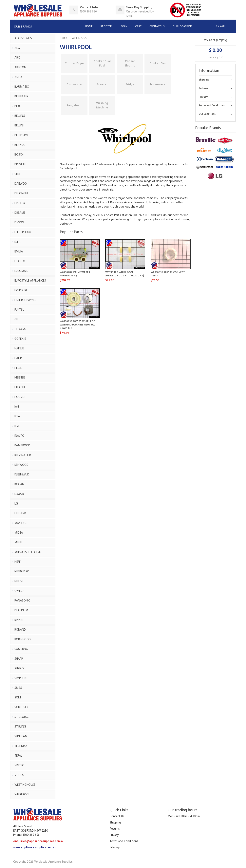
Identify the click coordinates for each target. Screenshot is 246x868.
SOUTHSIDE (22, 707)
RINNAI (19, 620)
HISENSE (20, 378)
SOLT (18, 698)
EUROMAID (21, 271)
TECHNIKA (21, 746)
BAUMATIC (22, 87)
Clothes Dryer (74, 64)
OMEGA (19, 591)
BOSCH (19, 155)
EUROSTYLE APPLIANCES (30, 281)
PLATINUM (21, 610)
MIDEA (19, 533)
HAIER (18, 358)
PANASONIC (22, 601)
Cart (138, 26)
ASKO (18, 77)
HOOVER (20, 397)
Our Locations (182, 26)
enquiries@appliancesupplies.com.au (39, 841)
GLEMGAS (21, 329)
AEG (17, 48)
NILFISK (19, 581)
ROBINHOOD (23, 639)
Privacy (203, 97)
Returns (203, 88)
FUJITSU (19, 310)
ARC (17, 58)
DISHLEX (20, 203)
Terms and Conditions (212, 106)
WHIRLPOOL (22, 795)
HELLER (19, 368)
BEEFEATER (21, 97)
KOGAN (19, 484)
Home (89, 26)
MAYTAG (20, 523)
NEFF (18, 562)
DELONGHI (21, 194)
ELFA (18, 242)
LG (16, 504)
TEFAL (18, 756)
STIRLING (20, 727)
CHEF (18, 174)
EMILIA (19, 252)
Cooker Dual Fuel (102, 63)
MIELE (18, 543)
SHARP (19, 659)
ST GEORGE (22, 717)
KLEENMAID (22, 475)
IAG (17, 407)
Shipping (204, 80)
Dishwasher (75, 84)
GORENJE (20, 339)
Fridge (130, 84)
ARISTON (20, 67)
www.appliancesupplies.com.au (35, 847)
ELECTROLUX (23, 232)
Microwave (158, 84)
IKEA (17, 416)
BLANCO (20, 145)
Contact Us (157, 26)
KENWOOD (21, 465)
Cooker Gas (158, 64)
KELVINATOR (23, 455)
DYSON (19, 223)
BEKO (18, 106)
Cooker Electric (130, 63)
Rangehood (74, 105)
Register (106, 26)
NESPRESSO (22, 572)
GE (16, 320)
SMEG (18, 688)
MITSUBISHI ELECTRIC (28, 552)
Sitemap (115, 847)
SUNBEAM (21, 736)
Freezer (102, 84)
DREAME (20, 213)
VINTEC (19, 766)
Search (221, 26)
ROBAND (20, 630)
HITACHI (20, 387)
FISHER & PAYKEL (25, 300)
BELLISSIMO (22, 135)
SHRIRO (19, 669)
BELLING (20, 116)
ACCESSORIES (23, 38)
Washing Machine (102, 105)
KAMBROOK (22, 446)
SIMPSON (20, 678)
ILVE (17, 426)
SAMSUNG (21, 649)
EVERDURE (21, 290)
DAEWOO (21, 184)
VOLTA (19, 775)
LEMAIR (19, 494)
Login (123, 26)
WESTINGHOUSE (25, 785)
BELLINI (19, 126)
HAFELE (19, 349)
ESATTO (20, 261)
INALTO (19, 436)
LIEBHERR (20, 513)
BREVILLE (20, 164)
